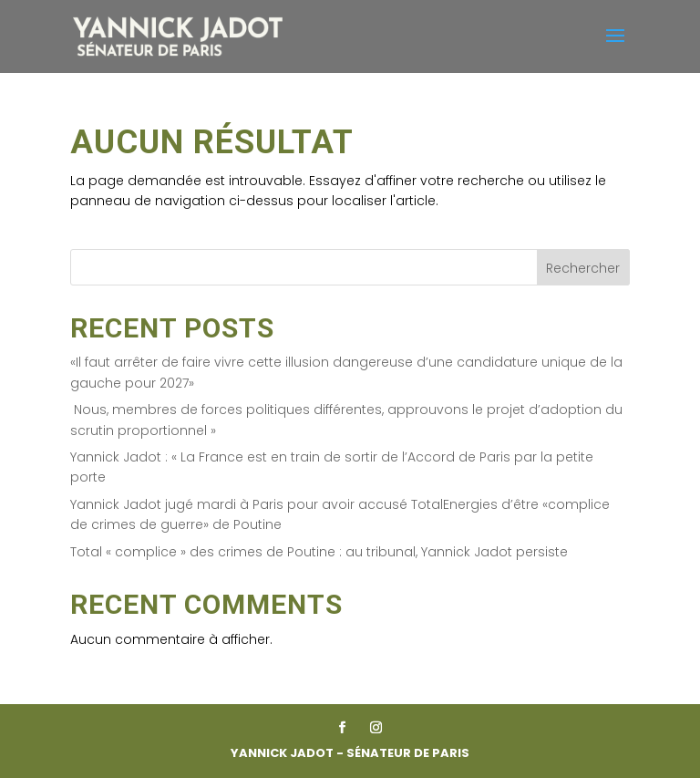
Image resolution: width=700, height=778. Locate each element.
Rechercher (583, 268)
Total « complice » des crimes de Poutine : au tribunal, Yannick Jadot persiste (319, 552)
